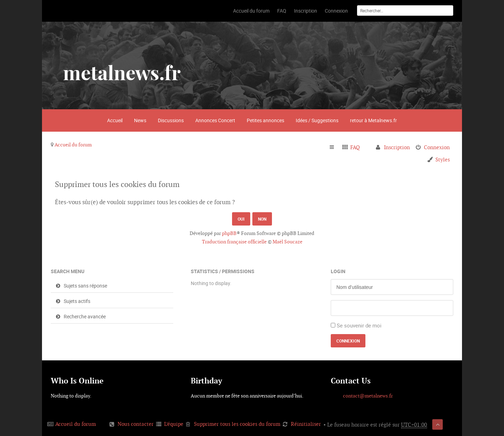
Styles (443, 160)
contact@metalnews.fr (368, 396)
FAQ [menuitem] (355, 147)
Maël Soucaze (288, 242)
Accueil (115, 120)
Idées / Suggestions (317, 120)
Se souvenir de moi (359, 325)
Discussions (171, 120)
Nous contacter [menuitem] (136, 424)
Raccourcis (335, 147)
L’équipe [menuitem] (174, 424)
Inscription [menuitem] (397, 147)
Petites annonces (265, 120)
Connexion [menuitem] (437, 147)
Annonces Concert (215, 120)
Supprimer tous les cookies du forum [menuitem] (237, 424)
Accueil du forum (73, 145)
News (140, 120)
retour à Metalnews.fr (373, 120)
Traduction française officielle (234, 242)
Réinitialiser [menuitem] (306, 424)
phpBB (229, 233)
